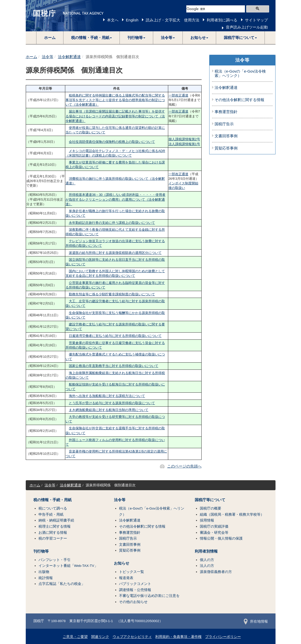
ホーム (50, 38)
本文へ (113, 20)
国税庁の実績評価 (214, 526)
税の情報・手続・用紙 (53, 500)
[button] (92, 38)
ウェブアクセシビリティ (132, 637)
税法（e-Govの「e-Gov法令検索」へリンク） (240, 73)
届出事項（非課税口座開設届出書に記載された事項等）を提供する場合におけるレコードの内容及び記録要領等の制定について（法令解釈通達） (115, 116)
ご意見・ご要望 (75, 637)
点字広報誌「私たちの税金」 (62, 584)
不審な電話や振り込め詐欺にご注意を (149, 596)
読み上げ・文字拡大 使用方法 (173, 20)
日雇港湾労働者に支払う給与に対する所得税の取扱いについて (115, 336)
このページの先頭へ (184, 466)
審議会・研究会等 (214, 533)
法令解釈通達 (69, 57)
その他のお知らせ (133, 602)
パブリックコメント (135, 584)
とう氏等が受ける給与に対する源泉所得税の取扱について (112, 403)
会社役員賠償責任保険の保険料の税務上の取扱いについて (112, 142)
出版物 (44, 572)
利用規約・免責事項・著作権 (178, 637)
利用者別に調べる (222, 20)
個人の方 (207, 560)
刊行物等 (41, 551)
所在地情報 (256, 621)
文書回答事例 (226, 136)
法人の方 (207, 566)
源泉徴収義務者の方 (216, 572)
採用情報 (207, 520)
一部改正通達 (178, 95)
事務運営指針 (226, 112)
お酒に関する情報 (53, 533)
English (132, 20)
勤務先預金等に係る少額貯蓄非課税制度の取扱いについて (112, 294)
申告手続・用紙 (51, 515)
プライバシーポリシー (223, 637)
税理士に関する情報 (55, 526)
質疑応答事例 (226, 148)
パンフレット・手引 (55, 560)
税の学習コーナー (53, 538)
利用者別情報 (206, 551)
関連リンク (100, 637)
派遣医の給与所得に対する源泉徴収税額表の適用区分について (115, 253)
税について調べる (53, 508)
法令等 (48, 57)
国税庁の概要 (211, 508)
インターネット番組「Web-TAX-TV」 (68, 566)
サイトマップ (256, 20)
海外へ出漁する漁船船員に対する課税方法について (107, 396)
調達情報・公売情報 (135, 590)
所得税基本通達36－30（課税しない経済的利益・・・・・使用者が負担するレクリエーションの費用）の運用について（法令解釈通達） (115, 199)
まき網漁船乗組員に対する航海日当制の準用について (109, 410)
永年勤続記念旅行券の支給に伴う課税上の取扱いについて (112, 223)
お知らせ (122, 563)
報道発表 (126, 578)
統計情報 (46, 578)
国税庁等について (210, 500)
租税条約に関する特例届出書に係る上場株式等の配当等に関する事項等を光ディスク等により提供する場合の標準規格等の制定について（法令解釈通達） (115, 100)
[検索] (216, 9)
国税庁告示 (224, 124)
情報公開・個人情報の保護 (221, 538)
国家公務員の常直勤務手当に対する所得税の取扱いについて (114, 366)
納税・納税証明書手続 (56, 520)
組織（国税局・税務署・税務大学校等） (232, 515)
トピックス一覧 (132, 572)
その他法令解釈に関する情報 (239, 100)
